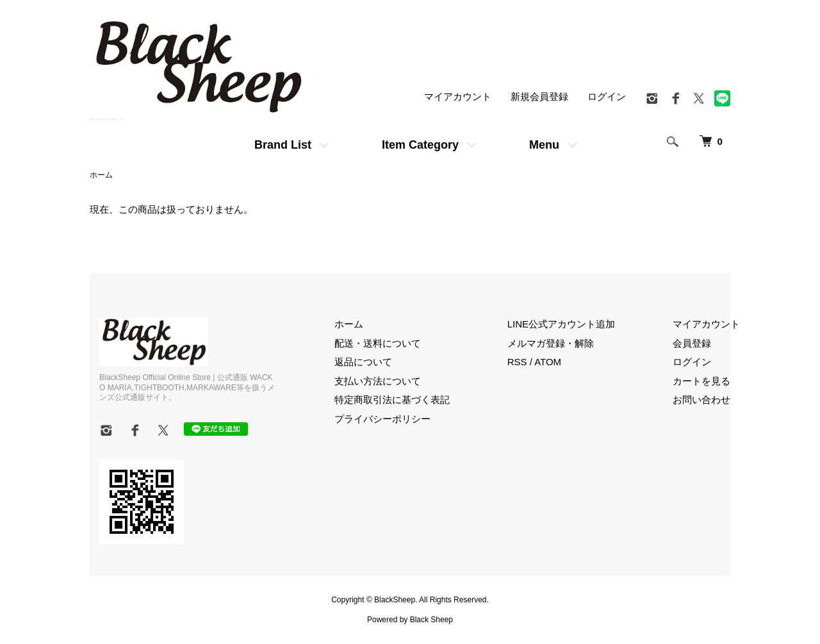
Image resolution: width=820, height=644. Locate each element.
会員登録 (692, 343)
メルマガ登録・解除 (551, 343)
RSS (517, 362)
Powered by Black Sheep (410, 620)
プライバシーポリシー (382, 419)
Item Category (420, 145)
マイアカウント (458, 96)
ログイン (607, 96)
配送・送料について (378, 343)
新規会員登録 (539, 96)
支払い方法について (378, 381)
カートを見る (701, 381)
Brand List (283, 145)
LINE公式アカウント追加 (561, 324)
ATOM (548, 362)
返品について (363, 362)
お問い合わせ (701, 400)
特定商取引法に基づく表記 (392, 400)
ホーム (101, 175)
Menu (544, 145)
